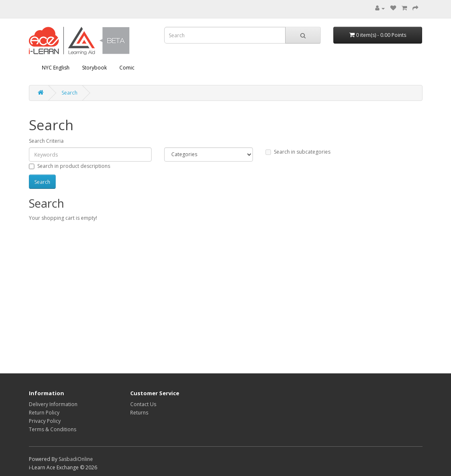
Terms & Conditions (53, 429)
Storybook (94, 68)
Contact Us (143, 404)
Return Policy (44, 413)
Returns (139, 413)
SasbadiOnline (76, 459)
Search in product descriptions (70, 166)
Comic (127, 68)
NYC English (56, 68)
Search (70, 93)
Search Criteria (46, 141)
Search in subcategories (298, 152)
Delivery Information (53, 404)
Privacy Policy (45, 421)
